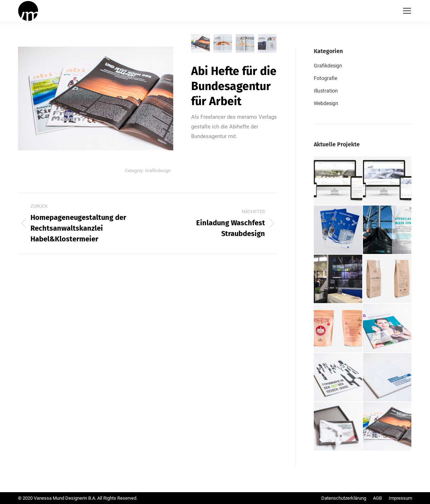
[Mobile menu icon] (407, 11)
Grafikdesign (158, 171)
